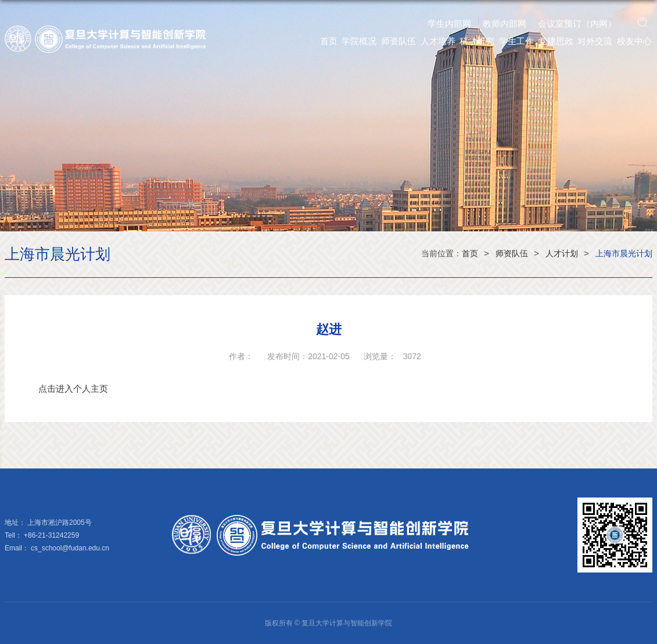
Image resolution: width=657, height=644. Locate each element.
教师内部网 (505, 24)
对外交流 (595, 41)
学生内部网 (449, 24)
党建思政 (556, 41)
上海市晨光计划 (624, 253)
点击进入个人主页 (73, 389)
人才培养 (438, 41)
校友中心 (634, 41)
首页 (329, 41)
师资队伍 (398, 41)
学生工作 (516, 41)
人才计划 (562, 253)
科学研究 (477, 41)
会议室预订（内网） (577, 24)
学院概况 (359, 41)
